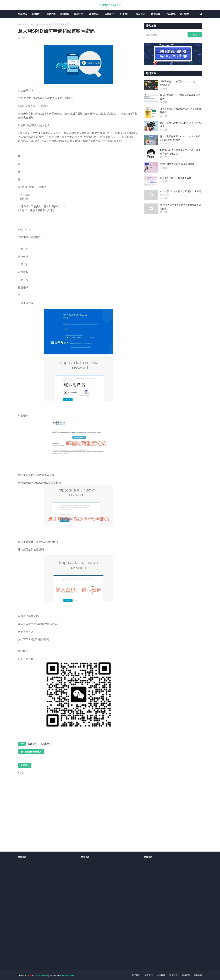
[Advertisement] (103, 919)
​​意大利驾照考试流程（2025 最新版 (177, 164)
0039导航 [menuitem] (185, 14)
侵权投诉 (186, 975)
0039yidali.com (110, 5)
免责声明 (148, 975)
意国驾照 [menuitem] (65, 14)
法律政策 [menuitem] (156, 14)
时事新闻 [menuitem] (125, 14)
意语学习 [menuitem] (78, 14)
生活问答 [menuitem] (51, 14)
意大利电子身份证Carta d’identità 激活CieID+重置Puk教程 (180, 138)
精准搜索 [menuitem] (23, 14)
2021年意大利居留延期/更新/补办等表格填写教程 (181, 111)
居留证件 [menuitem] (109, 14)
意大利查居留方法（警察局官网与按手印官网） (180, 97)
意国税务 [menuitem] (94, 14)
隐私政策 (174, 975)
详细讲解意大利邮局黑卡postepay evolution (177, 83)
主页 (20, 24)
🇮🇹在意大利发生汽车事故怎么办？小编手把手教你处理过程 (180, 152)
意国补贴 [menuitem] (140, 14)
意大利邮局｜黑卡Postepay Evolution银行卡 (181, 124)
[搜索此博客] (166, 35)
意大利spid (29, 24)
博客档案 (198, 975)
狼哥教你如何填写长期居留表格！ (177, 178)
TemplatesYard (41, 975)
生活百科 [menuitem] (36, 14)
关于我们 (136, 975)
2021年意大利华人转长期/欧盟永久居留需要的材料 (180, 193)
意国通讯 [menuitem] (171, 14)
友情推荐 (161, 975)
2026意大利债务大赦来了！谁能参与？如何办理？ (180, 207)
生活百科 (32, 744)
